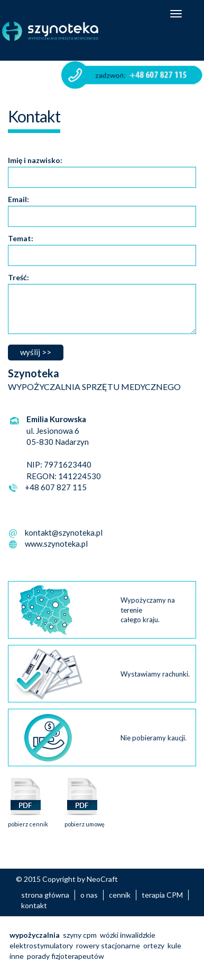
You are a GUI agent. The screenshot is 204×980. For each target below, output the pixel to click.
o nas (89, 895)
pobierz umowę (85, 821)
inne (17, 956)
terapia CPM (162, 895)
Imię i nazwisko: (35, 160)
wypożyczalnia (35, 935)
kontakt (34, 905)
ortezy (154, 945)
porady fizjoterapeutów (66, 956)
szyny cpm (80, 935)
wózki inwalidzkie (128, 935)
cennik (120, 895)
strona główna (45, 895)
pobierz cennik (28, 821)
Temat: (21, 238)
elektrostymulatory (41, 945)
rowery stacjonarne (108, 945)
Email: (18, 199)
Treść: (18, 277)
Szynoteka (63, 31)
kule (174, 945)
